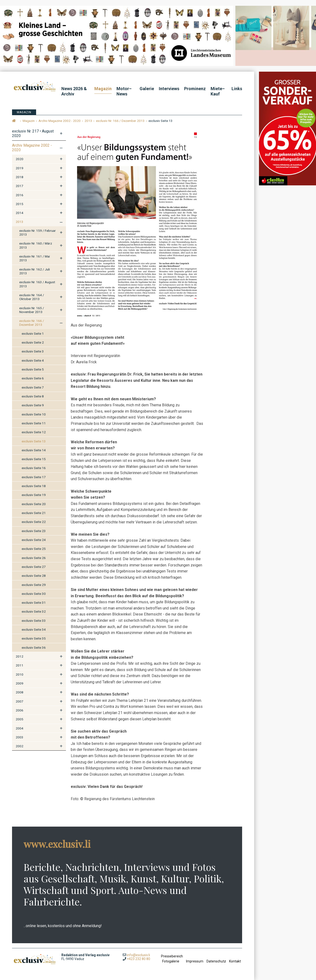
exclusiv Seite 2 (33, 342)
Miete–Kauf (222, 91)
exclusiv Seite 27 (34, 567)
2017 (19, 186)
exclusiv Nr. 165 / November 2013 (32, 310)
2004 (19, 728)
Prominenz (199, 89)
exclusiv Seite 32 (34, 611)
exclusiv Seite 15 (34, 459)
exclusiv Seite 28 (34, 576)
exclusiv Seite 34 (34, 629)
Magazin (110, 89)
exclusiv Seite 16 (34, 468)
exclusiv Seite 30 (34, 594)
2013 (19, 222)
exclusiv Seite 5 (33, 369)
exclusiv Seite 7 (33, 387)
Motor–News (132, 91)
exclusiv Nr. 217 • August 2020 (33, 133)
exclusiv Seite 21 (34, 513)
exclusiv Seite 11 (34, 423)
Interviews (173, 89)
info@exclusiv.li (138, 955)
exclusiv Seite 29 (34, 585)
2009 (19, 683)
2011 (19, 665)
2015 (19, 204)
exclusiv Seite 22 (34, 522)
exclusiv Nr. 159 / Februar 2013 (38, 232)
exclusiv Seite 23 (34, 531)
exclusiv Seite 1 (33, 333)
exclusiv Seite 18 (34, 486)
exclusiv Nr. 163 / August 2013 (37, 284)
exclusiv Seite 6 (33, 378)
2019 (19, 168)
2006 (19, 710)
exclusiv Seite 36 (34, 647)
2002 (19, 746)
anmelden (168, 968)
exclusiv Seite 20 (34, 504)
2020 (19, 159)
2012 (19, 656)
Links (239, 89)
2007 (19, 701)
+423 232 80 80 (139, 959)
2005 (19, 719)
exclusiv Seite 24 (34, 540)
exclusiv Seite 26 (34, 558)
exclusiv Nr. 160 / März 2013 (36, 245)
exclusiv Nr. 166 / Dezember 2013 (32, 323)
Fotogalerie (173, 961)
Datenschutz (219, 961)
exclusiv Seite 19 (34, 495)
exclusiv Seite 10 (34, 414)
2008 (19, 692)
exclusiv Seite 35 (34, 638)
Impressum (197, 961)
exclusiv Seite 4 (33, 360)
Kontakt (237, 961)
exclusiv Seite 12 (34, 432)
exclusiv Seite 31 (34, 603)
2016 (19, 195)
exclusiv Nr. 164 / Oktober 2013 (38, 297)
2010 (19, 674)
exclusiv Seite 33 (34, 621)
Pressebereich (174, 956)
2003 (19, 737)
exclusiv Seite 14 (34, 450)
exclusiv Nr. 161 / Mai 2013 (35, 258)
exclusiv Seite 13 (34, 441)
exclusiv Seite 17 (34, 477)
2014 (19, 213)
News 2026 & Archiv (84, 91)
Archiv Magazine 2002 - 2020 (32, 148)
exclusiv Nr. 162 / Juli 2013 (35, 271)
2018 (19, 177)
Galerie (151, 89)
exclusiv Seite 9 (33, 405)
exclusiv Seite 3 (33, 351)
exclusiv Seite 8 (33, 396)
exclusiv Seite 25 (34, 549)
